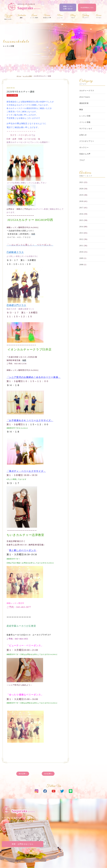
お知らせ (83, 135)
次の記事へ (48, 774)
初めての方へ (8, 17)
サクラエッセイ (86, 129)
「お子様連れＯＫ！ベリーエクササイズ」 (30, 421)
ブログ (82, 160)
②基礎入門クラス (16, 305)
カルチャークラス (87, 91)
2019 (81, 195)
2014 (81, 227)
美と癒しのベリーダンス (23, 551)
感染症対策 (84, 103)
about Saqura (85, 97)
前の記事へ (23, 774)
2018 (81, 201)
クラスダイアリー (87, 141)
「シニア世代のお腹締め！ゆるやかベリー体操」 (34, 377)
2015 (81, 220)
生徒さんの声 (85, 154)
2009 (81, 258)
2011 (81, 246)
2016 (81, 214)
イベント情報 (85, 122)
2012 (81, 239)
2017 (81, 208)
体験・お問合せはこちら (23, 844)
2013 (81, 233)
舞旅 (81, 110)
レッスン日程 (9, 46)
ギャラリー (84, 148)
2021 (81, 182)
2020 (81, 189)
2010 (81, 252)
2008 (81, 265)
